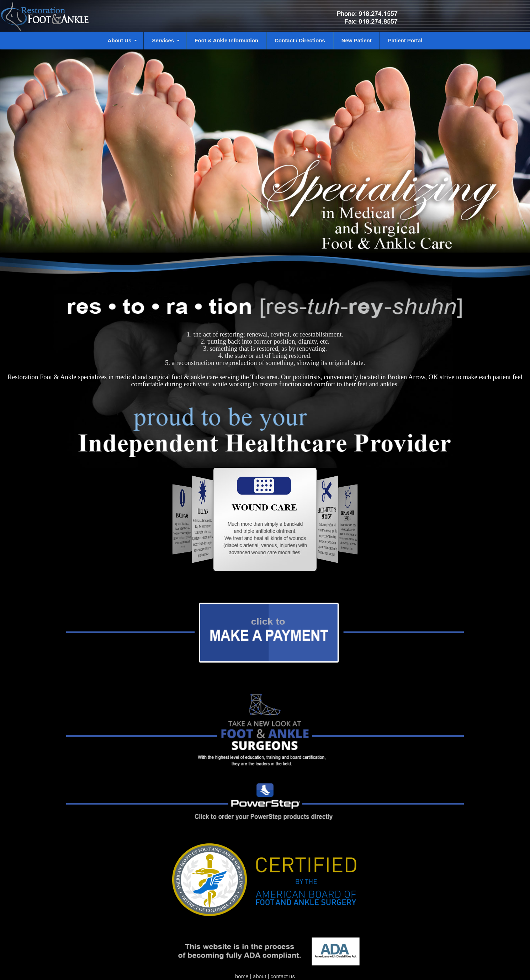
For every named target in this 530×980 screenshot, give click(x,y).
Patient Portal (405, 40)
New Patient (357, 40)
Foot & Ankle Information (226, 40)
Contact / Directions (300, 40)
